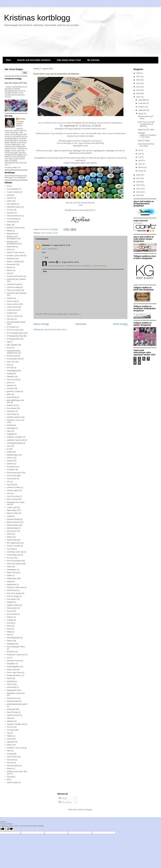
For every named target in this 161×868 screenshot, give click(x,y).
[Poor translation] (10, 829)
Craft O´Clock (12, 307)
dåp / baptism (12, 345)
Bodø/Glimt (11, 247)
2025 (138, 77)
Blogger (89, 810)
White (9, 769)
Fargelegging (12, 371)
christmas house (13, 284)
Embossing (11, 356)
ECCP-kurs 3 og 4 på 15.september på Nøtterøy (146, 124)
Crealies (10, 313)
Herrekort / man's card (15, 420)
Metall (9, 534)
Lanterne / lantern (14, 487)
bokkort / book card (14, 252)
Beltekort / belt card (14, 228)
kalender (10, 464)
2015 (138, 185)
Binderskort (11, 234)
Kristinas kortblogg (37, 18)
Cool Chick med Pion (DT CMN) (146, 145)
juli (140, 150)
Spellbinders (12, 690)
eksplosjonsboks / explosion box (14, 352)
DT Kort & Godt (13, 330)
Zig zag (10, 777)
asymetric (11, 213)
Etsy (9, 365)
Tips (8, 733)
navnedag (11, 549)
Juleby (9, 452)
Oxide (9, 567)
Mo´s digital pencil (14, 543)
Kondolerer (11, 470)
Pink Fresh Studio (14, 593)
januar (141, 171)
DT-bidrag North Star (15, 336)
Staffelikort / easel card (16, 693)
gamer (9, 382)
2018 (138, 175)
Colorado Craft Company (17, 293)
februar (141, 167)
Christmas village (13, 287)
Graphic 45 (11, 405)
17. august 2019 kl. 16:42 (69, 262)
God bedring (12, 397)
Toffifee (10, 736)
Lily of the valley (13, 496)
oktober (141, 107)
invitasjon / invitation (15, 437)
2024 (138, 80)
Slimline (10, 684)
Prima (9, 629)
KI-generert (11, 467)
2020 (138, 93)
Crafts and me (12, 310)
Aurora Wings (12, 219)
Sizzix (9, 678)
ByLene (10, 270)
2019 (138, 97)
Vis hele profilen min (13, 168)
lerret (9, 493)
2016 (138, 182)
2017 (138, 178)
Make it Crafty (12, 513)
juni (140, 154)
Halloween (11, 411)
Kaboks (10, 461)
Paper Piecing (12, 572)
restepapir (11, 644)
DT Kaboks (11, 327)
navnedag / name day (15, 552)
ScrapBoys (11, 664)
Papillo (9, 575)
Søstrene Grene (13, 715)
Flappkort (10, 376)
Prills (9, 626)
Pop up (10, 611)
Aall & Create (12, 782)
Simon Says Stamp (14, 672)
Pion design (11, 599)
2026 (138, 73)
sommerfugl (11, 687)
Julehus (10, 458)
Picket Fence (12, 590)
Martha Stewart (13, 525)
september (143, 110)
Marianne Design (13, 519)
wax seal (10, 760)
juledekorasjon (12, 455)
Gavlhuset (11, 388)
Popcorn (10, 617)
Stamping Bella (13, 701)
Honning (10, 425)
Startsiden (81, 324)
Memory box (12, 531)
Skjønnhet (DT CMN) (146, 130)
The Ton (10, 727)
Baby (9, 225)
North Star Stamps (14, 564)
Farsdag (10, 373)
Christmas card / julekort (16, 279)
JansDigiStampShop (15, 443)
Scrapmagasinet (13, 667)
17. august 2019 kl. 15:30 (61, 245)
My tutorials (93, 60)
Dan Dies (10, 319)
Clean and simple (14, 290)
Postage (10, 620)
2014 (138, 189)
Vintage (10, 754)
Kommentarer (65, 802)
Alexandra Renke (14, 207)
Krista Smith (12, 479)
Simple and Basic (14, 675)
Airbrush (10, 198)
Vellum (9, 745)
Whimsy (10, 763)
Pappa (9, 581)
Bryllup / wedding (13, 261)
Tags (9, 718)
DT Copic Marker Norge (16, 322)
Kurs (9, 481)
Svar (44, 252)
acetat (9, 195)
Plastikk (10, 602)
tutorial (9, 739)
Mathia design (12, 528)
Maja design (12, 510)
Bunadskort (11, 264)
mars (141, 164)
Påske (9, 632)
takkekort (10, 721)
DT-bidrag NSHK (13, 339)
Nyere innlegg (41, 324)
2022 (138, 87)
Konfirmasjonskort (14, 473)
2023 (138, 83)
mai (140, 157)
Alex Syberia (12, 204)
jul (8, 449)
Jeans (9, 446)
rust (8, 658)
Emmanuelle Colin (14, 359)
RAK (9, 635)
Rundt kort (11, 652)
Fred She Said (12, 380)
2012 (138, 195)
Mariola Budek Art (14, 522)
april (140, 160)
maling (9, 516)
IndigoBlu (10, 434)
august (141, 113)
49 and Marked (13, 189)
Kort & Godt (11, 476)
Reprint (10, 641)
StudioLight (11, 709)
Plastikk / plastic (13, 605)
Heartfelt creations (14, 417)
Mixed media (12, 540)
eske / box (11, 362)
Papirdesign (11, 578)
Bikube (10, 231)
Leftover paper (12, 490)
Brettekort (11, 258)
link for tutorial (12, 499)
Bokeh (9, 250)
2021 (138, 90)
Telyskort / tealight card (16, 724)
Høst (9, 431)
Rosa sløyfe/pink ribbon (16, 647)
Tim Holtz (10, 730)
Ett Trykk (10, 368)
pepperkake (11, 584)
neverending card (14, 555)
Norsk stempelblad (14, 561)
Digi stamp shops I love (69, 60)
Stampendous (12, 698)
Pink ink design (13, 596)
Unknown (46, 245)
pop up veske (12, 614)
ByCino (10, 267)
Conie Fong (11, 301)
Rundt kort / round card (16, 655)
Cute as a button (13, 316)
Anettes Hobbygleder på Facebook (88, 141)
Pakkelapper (12, 570)
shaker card (11, 669)
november (142, 103)
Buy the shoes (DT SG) (16, 83)
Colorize (10, 298)
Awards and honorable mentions (34, 60)
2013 (138, 192)
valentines (11, 742)
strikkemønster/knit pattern (17, 704)
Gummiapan (12, 408)
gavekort (10, 385)
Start (8, 60)
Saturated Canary (14, 661)
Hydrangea (11, 428)
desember (142, 100)
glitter (9, 394)
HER (80, 205)
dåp (8, 342)
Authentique (11, 222)
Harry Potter (12, 414)
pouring (10, 623)
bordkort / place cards (15, 256)
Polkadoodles (12, 608)
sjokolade (11, 681)
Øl (8, 780)
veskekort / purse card (15, 748)
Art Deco (10, 210)
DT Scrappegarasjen (15, 333)
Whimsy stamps (13, 766)
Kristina (52, 262)
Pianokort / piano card (15, 587)
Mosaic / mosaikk (14, 546)
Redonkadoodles (13, 638)
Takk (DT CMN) (144, 141)
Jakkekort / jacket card (15, 440)
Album (9, 201)
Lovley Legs (11, 507)
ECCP (56, 233)
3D (8, 186)
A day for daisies (13, 192)
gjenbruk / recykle (14, 391)
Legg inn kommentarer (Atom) (55, 329)
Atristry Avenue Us (14, 216)
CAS (9, 273)
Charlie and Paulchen (15, 276)
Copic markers (47, 233)
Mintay (9, 537)
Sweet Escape (12, 712)
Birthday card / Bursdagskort (12, 238)
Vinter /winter (12, 757)
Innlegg (63, 798)
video (9, 751)
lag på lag (11, 484)
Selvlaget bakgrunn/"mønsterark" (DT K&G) (147, 135)
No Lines (10, 558)
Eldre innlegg (120, 324)
